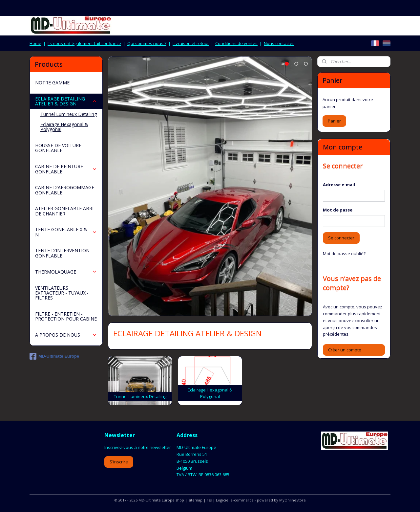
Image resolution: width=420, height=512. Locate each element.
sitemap (195, 500)
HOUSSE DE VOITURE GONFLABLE (58, 148)
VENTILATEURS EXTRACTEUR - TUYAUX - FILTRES (62, 293)
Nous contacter (279, 43)
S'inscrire (119, 462)
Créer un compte (345, 350)
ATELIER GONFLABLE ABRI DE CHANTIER (64, 211)
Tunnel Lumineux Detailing (69, 114)
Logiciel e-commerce (235, 500)
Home (35, 43)
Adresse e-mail (339, 185)
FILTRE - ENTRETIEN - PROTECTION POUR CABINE (66, 316)
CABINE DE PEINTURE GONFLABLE (66, 169)
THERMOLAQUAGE (66, 272)
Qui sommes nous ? (147, 43)
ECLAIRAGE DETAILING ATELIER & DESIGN (66, 101)
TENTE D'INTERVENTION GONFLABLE (62, 253)
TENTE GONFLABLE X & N (66, 232)
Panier (334, 121)
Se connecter (341, 238)
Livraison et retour (191, 43)
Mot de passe (338, 210)
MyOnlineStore (293, 500)
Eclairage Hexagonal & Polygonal (64, 127)
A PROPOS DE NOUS (66, 335)
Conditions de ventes (236, 43)
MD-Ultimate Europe (54, 356)
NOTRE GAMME (52, 83)
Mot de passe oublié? (344, 254)
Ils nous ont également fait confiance (84, 43)
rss (209, 500)
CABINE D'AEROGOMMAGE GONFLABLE (65, 190)
